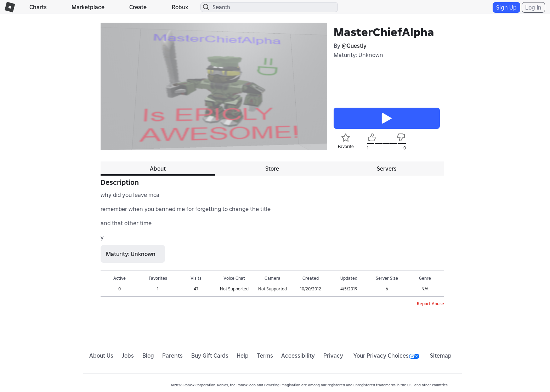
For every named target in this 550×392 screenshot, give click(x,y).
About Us (101, 356)
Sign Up (506, 7)
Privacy (333, 356)
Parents (172, 356)
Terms (265, 356)
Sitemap (441, 356)
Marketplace (88, 7)
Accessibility (298, 356)
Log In (533, 7)
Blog (148, 356)
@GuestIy (354, 46)
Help (243, 356)
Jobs (128, 356)
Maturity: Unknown (358, 55)
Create (138, 7)
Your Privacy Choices (386, 356)
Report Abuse (430, 304)
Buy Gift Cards (210, 356)
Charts (38, 7)
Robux (180, 7)
